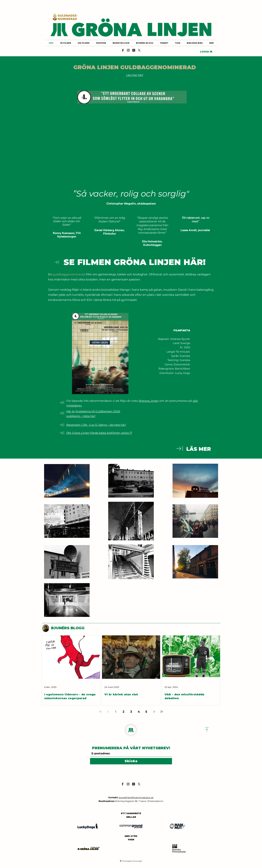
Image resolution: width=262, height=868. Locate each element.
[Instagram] (128, 50)
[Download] (57, 262)
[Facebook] (123, 50)
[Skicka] (131, 761)
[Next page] (154, 712)
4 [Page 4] (139, 712)
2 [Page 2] (123, 712)
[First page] (100, 712)
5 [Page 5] (146, 712)
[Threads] (134, 50)
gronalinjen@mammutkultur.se (136, 797)
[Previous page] (108, 712)
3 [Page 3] (131, 712)
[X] (139, 50)
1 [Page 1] (116, 712)
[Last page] (162, 712)
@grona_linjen (149, 401)
